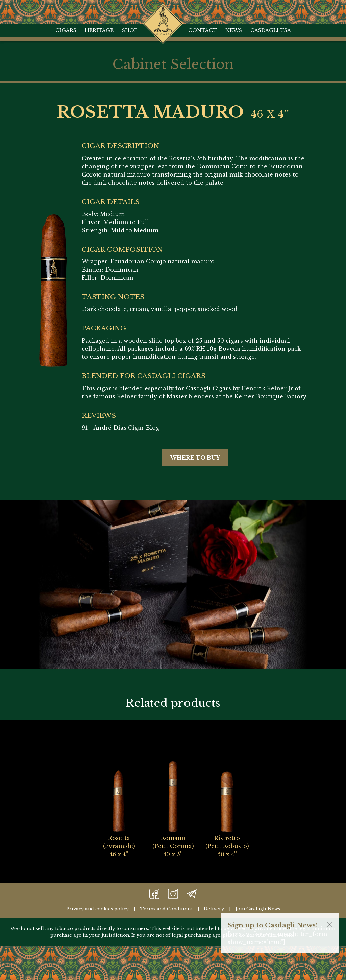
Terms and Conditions (166, 909)
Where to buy (195, 458)
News (234, 30)
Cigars (66, 30)
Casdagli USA (271, 30)
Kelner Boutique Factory (270, 396)
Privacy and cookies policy (97, 909)
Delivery (214, 909)
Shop (130, 30)
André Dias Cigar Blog (126, 428)
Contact (203, 30)
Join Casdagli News (258, 909)
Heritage (99, 30)
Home (163, 10)
